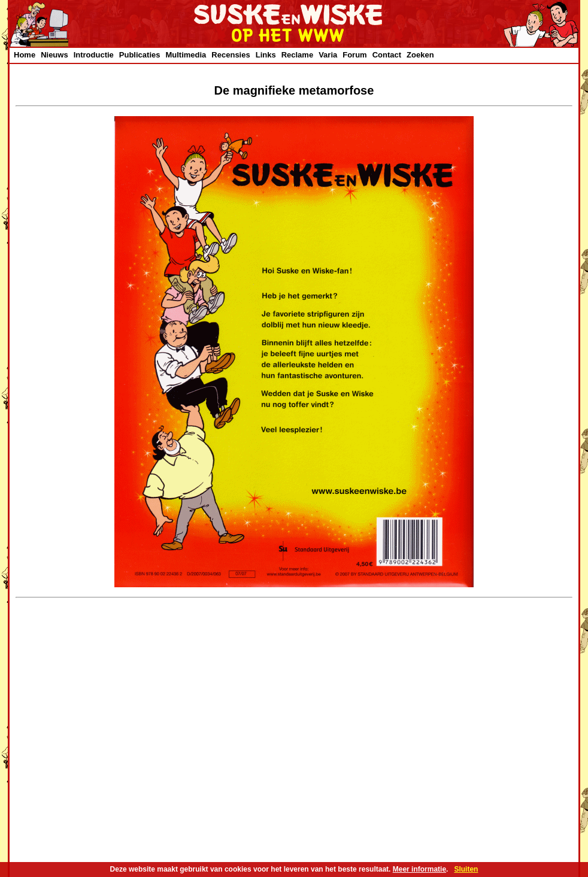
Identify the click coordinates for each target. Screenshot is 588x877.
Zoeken (420, 55)
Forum (354, 55)
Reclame (297, 55)
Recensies (231, 55)
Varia (328, 55)
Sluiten (466, 869)
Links (266, 55)
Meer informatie (419, 869)
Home (25, 55)
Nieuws (54, 55)
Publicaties (140, 55)
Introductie (94, 55)
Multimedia (186, 55)
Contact (387, 55)
